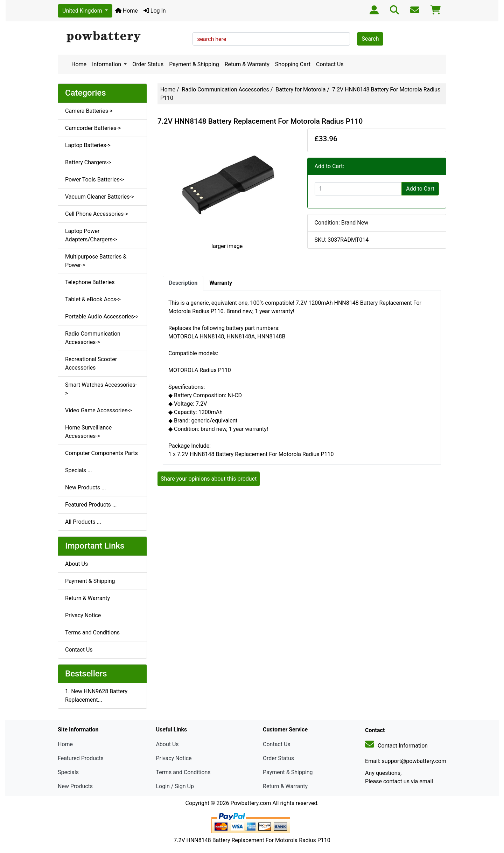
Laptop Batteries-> (88, 145)
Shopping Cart (293, 64)
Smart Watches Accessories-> (101, 389)
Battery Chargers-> (88, 162)
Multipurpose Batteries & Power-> (96, 261)
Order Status (148, 64)
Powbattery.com (251, 803)
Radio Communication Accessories (226, 90)
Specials (68, 772)
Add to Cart (420, 189)
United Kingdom (83, 11)
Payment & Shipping (194, 64)
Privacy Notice (83, 615)
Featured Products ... (91, 505)
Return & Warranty (247, 64)
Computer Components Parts (101, 453)
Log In (155, 11)
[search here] (271, 39)
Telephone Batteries (90, 282)
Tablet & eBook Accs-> (93, 299)
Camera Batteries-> (89, 111)
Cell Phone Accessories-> (97, 214)
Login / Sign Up (175, 786)
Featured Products (81, 758)
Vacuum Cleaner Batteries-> (100, 197)
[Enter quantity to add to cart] (358, 189)
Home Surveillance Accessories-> (88, 432)
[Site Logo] (123, 37)
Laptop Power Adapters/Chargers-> (91, 235)
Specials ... (79, 470)
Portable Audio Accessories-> (102, 317)
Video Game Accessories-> (99, 410)
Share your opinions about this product (209, 479)
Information (107, 64)
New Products (75, 786)
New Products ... (86, 487)
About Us (76, 564)
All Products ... (83, 522)
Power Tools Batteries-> (94, 180)
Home (127, 11)
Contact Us (330, 64)
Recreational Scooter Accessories (91, 363)
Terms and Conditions (92, 632)
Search (370, 39)
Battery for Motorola (300, 90)
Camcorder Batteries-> (93, 128)
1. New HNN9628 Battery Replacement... (96, 696)
